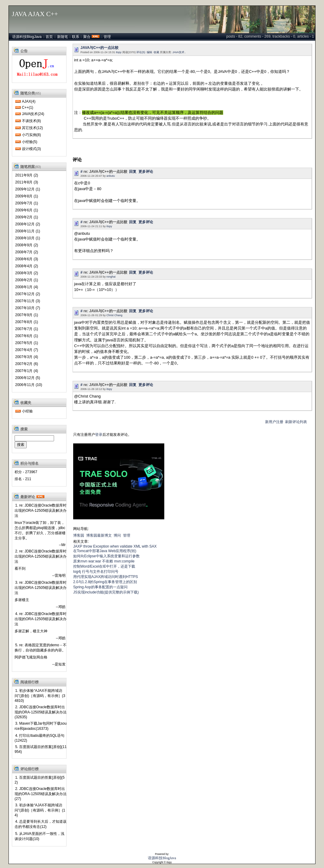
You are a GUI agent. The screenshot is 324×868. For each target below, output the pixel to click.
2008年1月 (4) (27, 287)
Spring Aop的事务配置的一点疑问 (100, 587)
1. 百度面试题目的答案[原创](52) (40, 780)
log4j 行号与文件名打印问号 (96, 572)
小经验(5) (30, 142)
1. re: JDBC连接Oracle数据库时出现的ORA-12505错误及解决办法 (41, 511)
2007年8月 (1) (27, 322)
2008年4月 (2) (27, 266)
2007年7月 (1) (27, 329)
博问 (117, 535)
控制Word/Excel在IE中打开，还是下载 (104, 566)
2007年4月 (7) (27, 350)
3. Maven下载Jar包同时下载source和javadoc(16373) (41, 726)
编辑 (149, 52)
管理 (107, 37)
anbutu (111, 176)
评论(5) (141, 52)
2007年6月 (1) (27, 336)
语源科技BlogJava (27, 37)
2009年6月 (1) (27, 210)
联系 (76, 37)
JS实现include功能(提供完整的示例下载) (106, 592)
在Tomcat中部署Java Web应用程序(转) (105, 551)
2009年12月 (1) (28, 189)
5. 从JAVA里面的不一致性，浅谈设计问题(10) (39, 836)
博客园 (79, 535)
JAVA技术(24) (33, 114)
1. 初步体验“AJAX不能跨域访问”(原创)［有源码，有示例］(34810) (40, 696)
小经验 (27, 411)
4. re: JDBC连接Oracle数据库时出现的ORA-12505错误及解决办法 (41, 619)
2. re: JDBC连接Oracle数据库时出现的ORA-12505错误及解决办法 (41, 556)
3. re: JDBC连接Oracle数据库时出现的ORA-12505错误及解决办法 (41, 588)
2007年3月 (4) (27, 357)
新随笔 (63, 37)
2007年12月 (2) (28, 294)
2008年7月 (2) (27, 252)
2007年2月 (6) (27, 364)
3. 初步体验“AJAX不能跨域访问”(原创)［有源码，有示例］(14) (40, 810)
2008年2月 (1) (27, 280)
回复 (133, 172)
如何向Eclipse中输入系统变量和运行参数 (106, 556)
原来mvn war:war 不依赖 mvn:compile (104, 561)
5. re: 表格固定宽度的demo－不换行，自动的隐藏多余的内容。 (41, 648)
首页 (49, 37)
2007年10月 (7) (28, 308)
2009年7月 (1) (27, 203)
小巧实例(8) (31, 135)
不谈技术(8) (31, 121)
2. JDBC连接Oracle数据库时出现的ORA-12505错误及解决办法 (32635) (41, 712)
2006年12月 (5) (28, 378)
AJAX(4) (29, 101)
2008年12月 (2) (28, 224)
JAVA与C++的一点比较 (99, 48)
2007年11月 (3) (28, 301)
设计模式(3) (31, 149)
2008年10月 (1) (28, 238)
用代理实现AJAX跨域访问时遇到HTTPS (106, 577)
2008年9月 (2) (27, 245)
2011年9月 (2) (27, 175)
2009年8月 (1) (27, 196)
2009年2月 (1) (27, 217)
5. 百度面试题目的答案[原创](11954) (41, 749)
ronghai (111, 277)
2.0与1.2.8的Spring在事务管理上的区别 (105, 582)
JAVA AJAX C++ (35, 14)
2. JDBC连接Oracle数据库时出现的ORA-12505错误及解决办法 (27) (41, 794)
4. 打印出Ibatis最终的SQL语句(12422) (39, 738)
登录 (99, 435)
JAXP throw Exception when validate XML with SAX (115, 546)
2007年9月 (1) (27, 315)
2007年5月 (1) (27, 343)
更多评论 (146, 172)
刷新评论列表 (296, 422)
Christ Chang (115, 315)
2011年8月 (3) (27, 182)
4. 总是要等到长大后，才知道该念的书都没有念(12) (41, 824)
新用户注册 (274, 422)
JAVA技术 (178, 52)
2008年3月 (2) (27, 273)
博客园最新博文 (99, 535)
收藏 (156, 52)
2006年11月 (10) (29, 385)
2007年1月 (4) (27, 371)
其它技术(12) (32, 128)
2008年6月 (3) (27, 259)
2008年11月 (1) (28, 231)
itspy (119, 52)
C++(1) (27, 108)
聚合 (87, 37)
